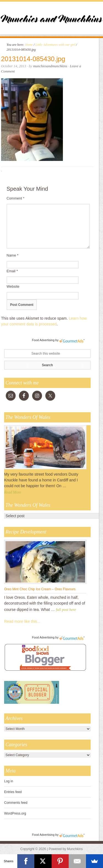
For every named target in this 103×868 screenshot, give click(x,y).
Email (12, 271)
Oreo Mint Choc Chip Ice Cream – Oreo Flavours (40, 589)
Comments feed (16, 803)
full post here (66, 610)
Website (13, 286)
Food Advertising (43, 340)
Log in (9, 781)
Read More (13, 492)
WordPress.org (15, 813)
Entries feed (13, 792)
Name (12, 255)
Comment (16, 198)
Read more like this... (22, 621)
